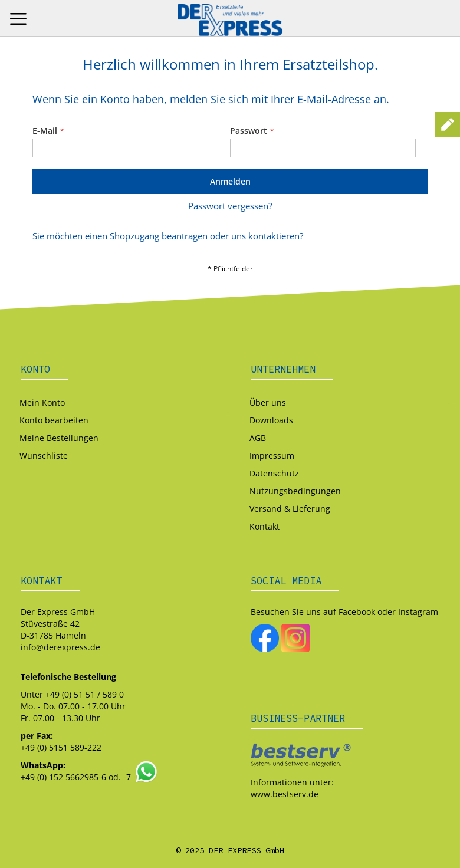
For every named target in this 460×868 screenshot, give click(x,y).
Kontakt (264, 526)
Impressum (272, 456)
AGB (258, 438)
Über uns (268, 402)
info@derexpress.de (60, 647)
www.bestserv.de (285, 794)
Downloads (271, 420)
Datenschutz (274, 473)
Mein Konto (42, 402)
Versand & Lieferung (290, 509)
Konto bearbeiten (54, 420)
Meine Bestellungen (59, 438)
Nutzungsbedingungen (295, 491)
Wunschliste (44, 456)
